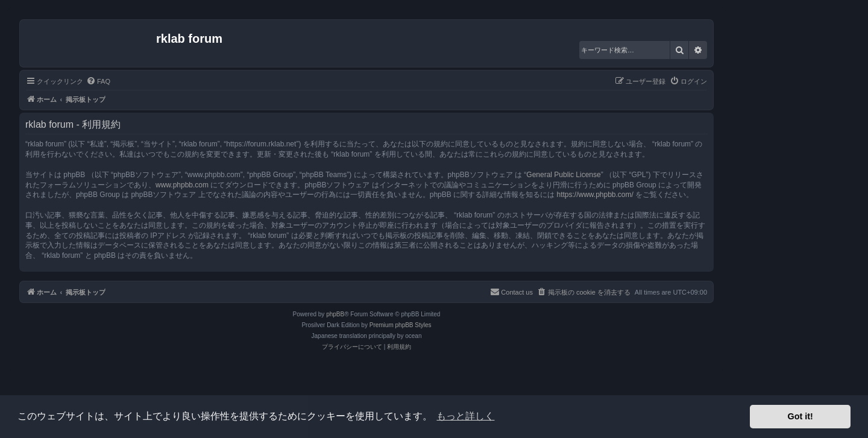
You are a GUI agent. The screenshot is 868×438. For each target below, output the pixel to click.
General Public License (563, 175)
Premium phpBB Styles (401, 325)
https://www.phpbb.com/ (595, 195)
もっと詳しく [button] (465, 416)
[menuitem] (98, 81)
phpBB (335, 314)
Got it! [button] (800, 416)
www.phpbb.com (182, 185)
